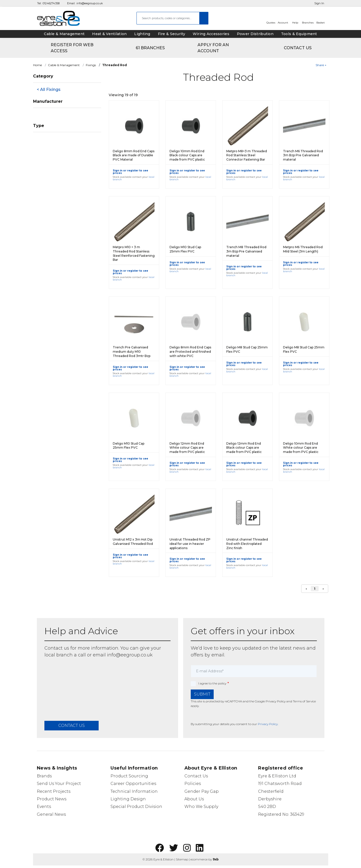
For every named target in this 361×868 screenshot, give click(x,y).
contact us (72, 725)
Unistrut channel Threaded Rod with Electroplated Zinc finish (247, 544)
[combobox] (168, 18)
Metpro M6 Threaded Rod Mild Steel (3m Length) (303, 249)
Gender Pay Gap (202, 791)
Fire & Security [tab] (172, 34)
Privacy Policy (276, 701)
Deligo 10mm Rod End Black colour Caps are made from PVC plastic (187, 155)
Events (44, 807)
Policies (193, 784)
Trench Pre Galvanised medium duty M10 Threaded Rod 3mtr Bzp (132, 352)
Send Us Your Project (59, 784)
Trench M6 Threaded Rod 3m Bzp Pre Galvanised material (303, 155)
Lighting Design (128, 799)
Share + (321, 65)
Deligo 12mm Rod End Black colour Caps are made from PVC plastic (244, 448)
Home (37, 65)
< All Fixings (49, 90)
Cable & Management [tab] (64, 34)
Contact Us (196, 776)
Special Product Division (136, 807)
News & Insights (57, 768)
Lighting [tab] (142, 34)
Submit (202, 694)
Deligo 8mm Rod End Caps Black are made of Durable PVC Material (134, 155)
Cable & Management (64, 65)
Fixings (91, 65)
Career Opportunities (133, 784)
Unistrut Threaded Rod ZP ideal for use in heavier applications (190, 544)
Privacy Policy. (268, 724)
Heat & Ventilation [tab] (109, 34)
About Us (194, 799)
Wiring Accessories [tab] (211, 34)
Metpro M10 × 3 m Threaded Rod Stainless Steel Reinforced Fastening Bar (134, 253)
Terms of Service (304, 701)
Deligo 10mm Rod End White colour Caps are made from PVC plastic (301, 448)
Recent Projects (54, 791)
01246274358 (51, 3)
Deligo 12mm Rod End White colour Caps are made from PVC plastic (187, 448)
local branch (59, 655)
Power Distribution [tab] (255, 34)
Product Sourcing (129, 776)
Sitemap (182, 859)
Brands (44, 776)
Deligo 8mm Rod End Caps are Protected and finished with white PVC (190, 352)
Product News (52, 799)
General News (51, 814)
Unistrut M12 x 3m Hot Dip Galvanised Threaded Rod (133, 542)
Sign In (319, 3)
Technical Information (134, 791)
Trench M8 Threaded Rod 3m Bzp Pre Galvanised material (246, 251)
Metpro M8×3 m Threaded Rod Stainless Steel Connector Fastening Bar (247, 155)
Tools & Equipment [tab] (299, 34)
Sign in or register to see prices (130, 172)
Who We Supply (201, 807)
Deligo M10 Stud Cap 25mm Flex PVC (185, 249)
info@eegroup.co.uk (90, 3)
